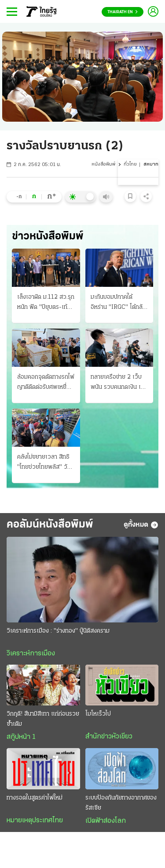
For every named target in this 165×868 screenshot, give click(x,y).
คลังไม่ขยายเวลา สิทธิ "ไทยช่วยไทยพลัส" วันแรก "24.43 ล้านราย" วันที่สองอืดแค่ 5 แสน (44, 463)
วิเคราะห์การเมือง (31, 654)
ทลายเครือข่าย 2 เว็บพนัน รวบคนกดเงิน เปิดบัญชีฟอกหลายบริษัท (119, 383)
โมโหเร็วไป (98, 714)
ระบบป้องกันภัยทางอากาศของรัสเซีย (121, 803)
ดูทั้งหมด (141, 525)
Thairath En (123, 12)
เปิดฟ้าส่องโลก (106, 821)
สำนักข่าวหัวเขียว (109, 737)
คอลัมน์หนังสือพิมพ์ (50, 525)
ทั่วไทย (130, 165)
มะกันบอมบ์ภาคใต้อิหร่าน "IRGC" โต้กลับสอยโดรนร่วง (118, 303)
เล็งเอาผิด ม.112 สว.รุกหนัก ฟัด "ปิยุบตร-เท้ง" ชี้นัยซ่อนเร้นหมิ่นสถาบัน (46, 303)
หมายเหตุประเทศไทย (35, 821)
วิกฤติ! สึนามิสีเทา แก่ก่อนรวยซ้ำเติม (43, 719)
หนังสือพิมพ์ (103, 165)
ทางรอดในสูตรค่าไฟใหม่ (35, 798)
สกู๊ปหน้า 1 (21, 737)
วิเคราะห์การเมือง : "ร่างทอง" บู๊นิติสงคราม (58, 631)
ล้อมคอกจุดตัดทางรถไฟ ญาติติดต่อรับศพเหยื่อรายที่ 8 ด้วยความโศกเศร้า (46, 383)
